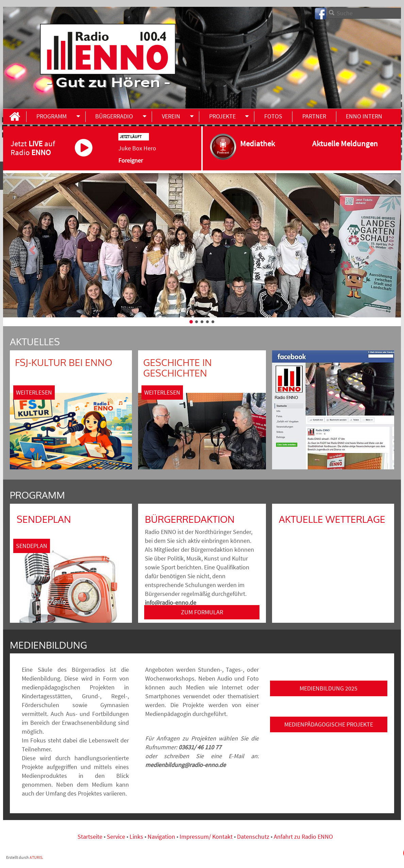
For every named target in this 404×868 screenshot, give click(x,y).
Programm (52, 116)
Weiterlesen (34, 392)
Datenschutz (253, 837)
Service (116, 837)
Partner (314, 116)
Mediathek (264, 143)
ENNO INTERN (364, 116)
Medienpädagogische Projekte (329, 724)
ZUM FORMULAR (202, 612)
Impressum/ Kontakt (206, 837)
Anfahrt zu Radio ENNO (303, 837)
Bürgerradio (114, 116)
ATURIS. (36, 857)
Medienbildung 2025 (329, 688)
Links (137, 837)
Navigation (162, 837)
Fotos (273, 116)
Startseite (91, 837)
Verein (171, 116)
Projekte (222, 116)
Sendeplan (32, 546)
